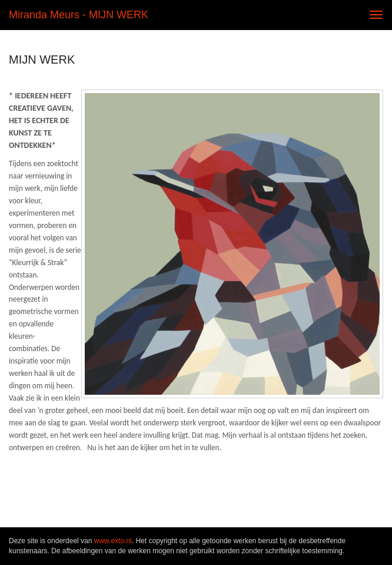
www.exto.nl (113, 541)
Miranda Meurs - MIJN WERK (79, 15)
